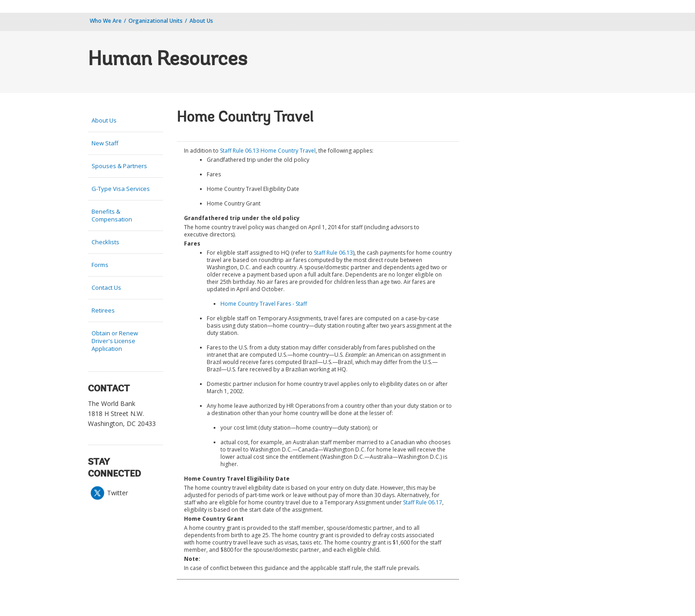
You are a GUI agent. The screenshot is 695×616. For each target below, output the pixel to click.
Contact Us (106, 287)
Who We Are (106, 21)
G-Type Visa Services (121, 189)
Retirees (103, 310)
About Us (201, 21)
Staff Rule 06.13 (333, 253)
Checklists (105, 242)
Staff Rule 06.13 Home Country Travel (268, 151)
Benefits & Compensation (112, 215)
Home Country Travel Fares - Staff (264, 304)
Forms (100, 265)
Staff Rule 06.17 (423, 502)
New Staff (105, 143)
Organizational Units (156, 21)
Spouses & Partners (119, 166)
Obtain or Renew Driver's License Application (115, 341)
